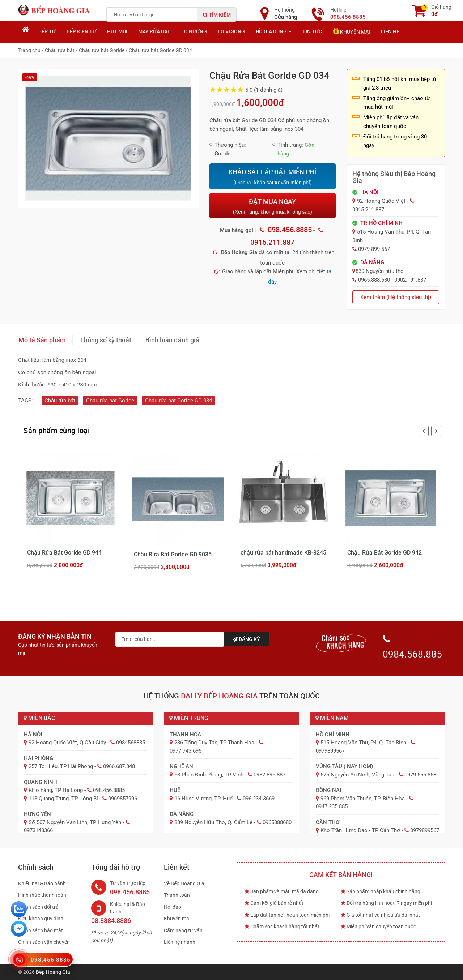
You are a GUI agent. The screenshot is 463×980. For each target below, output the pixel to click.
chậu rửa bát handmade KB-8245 (283, 553)
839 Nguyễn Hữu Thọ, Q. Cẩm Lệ (213, 822)
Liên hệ (390, 31)
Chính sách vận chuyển (44, 942)
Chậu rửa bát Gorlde (110, 401)
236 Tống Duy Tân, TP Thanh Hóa (214, 743)
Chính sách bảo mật (41, 930)
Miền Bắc (39, 718)
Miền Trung (189, 718)
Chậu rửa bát (60, 401)
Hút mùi (117, 31)
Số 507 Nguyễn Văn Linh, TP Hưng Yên (75, 822)
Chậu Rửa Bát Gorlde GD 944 (64, 553)
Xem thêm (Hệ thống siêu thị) (396, 297)
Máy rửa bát (154, 31)
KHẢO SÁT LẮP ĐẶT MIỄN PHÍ (272, 177)
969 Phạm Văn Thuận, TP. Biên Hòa (363, 799)
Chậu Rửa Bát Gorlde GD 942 (385, 553)
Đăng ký (246, 639)
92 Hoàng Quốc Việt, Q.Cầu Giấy (67, 743)
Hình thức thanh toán (42, 895)
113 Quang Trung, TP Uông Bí (63, 799)
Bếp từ (47, 31)
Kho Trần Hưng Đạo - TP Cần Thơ (360, 830)
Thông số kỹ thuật (106, 340)
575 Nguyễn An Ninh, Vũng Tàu (357, 775)
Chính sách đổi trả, (39, 907)
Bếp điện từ (81, 31)
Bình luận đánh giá (172, 340)
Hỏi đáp (173, 907)
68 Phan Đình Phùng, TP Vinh (209, 775)
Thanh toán (177, 895)
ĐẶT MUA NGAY (272, 206)
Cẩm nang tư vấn (183, 930)
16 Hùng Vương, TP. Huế (203, 799)
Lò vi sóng (231, 31)
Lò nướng (194, 31)
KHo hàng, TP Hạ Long (56, 790)
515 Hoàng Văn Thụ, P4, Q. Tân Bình (363, 743)
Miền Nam (332, 718)
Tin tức (312, 31)
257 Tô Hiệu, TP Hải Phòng (61, 766)
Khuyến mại (351, 31)
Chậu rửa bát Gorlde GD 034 (179, 401)
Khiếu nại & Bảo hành (42, 883)
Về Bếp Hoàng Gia (184, 883)
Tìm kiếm (217, 15)
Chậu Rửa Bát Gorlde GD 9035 (173, 554)
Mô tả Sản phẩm (42, 340)
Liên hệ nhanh (180, 942)
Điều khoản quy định (41, 919)
